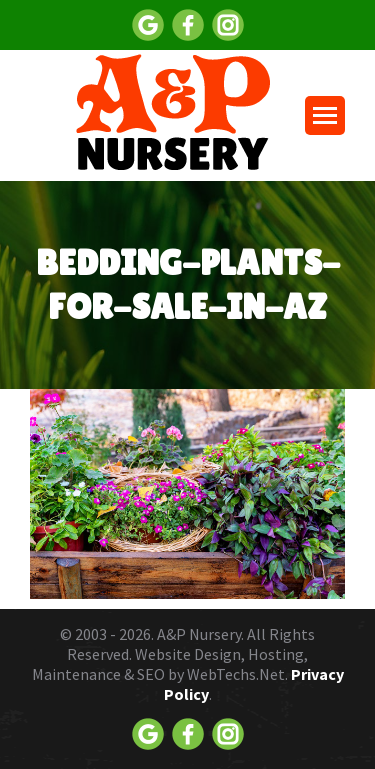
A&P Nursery (199, 634)
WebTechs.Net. (237, 674)
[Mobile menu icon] (325, 115)
